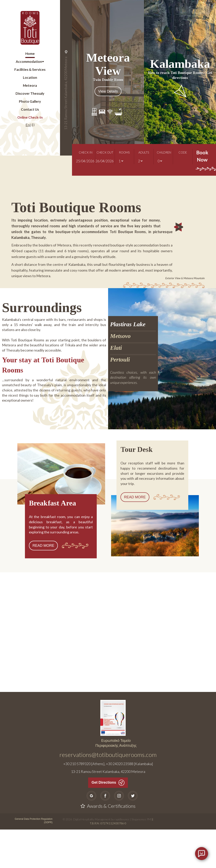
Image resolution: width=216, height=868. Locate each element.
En (28, 125)
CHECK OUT (105, 155)
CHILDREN (163, 155)
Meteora (30, 85)
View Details (108, 91)
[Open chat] (202, 854)
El (33, 125)
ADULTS (144, 155)
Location (30, 77)
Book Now (202, 163)
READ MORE (43, 584)
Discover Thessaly (30, 93)
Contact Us (30, 109)
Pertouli (120, 398)
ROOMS (124, 155)
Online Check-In (30, 117)
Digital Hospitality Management (92, 858)
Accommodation (29, 62)
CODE (183, 155)
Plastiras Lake (128, 363)
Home (30, 54)
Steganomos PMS (142, 858)
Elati (116, 386)
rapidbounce (122, 858)
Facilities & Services (30, 69)
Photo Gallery (30, 101)
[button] (189, 271)
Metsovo (120, 375)
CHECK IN (86, 155)
